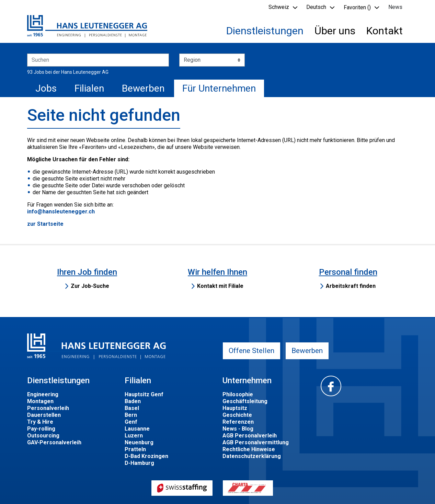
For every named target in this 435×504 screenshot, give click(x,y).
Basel (132, 408)
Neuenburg (139, 442)
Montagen (40, 401)
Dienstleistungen (265, 31)
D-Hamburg (139, 463)
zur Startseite (45, 224)
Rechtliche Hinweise (249, 449)
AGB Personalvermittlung (256, 442)
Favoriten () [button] (357, 7)
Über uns (335, 31)
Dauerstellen (44, 415)
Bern (131, 415)
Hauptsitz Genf (144, 394)
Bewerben (143, 88)
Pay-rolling (41, 429)
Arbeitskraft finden (351, 286)
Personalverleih (48, 408)
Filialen (89, 88)
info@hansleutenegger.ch (61, 212)
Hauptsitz (235, 408)
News (395, 7)
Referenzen (238, 422)
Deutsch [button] (316, 7)
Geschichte (237, 415)
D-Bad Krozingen (146, 456)
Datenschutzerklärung (252, 456)
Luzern (134, 436)
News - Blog (238, 429)
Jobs (46, 88)
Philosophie (238, 394)
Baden (133, 401)
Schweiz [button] (279, 7)
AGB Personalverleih (250, 436)
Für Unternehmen (219, 88)
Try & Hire (40, 422)
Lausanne (137, 429)
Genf (131, 422)
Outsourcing (43, 436)
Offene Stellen (251, 351)
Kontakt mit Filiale (220, 286)
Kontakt (385, 31)
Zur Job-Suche (90, 286)
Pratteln (135, 449)
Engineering (43, 394)
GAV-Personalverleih (54, 442)
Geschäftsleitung (245, 401)
